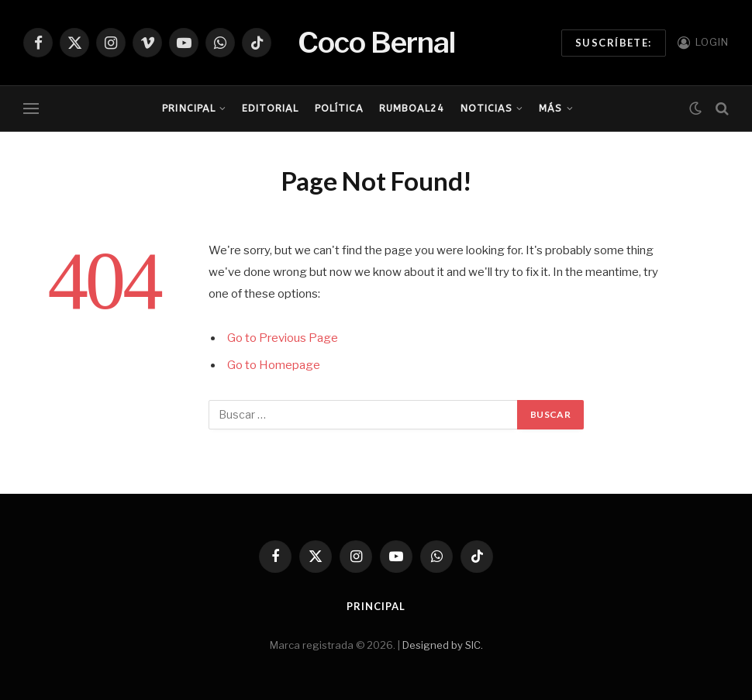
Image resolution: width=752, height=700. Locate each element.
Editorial (270, 108)
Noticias (486, 108)
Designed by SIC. (443, 645)
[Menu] (31, 109)
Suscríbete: (614, 43)
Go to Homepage (274, 365)
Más (550, 108)
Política (339, 108)
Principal (188, 108)
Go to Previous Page (283, 338)
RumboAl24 (412, 108)
